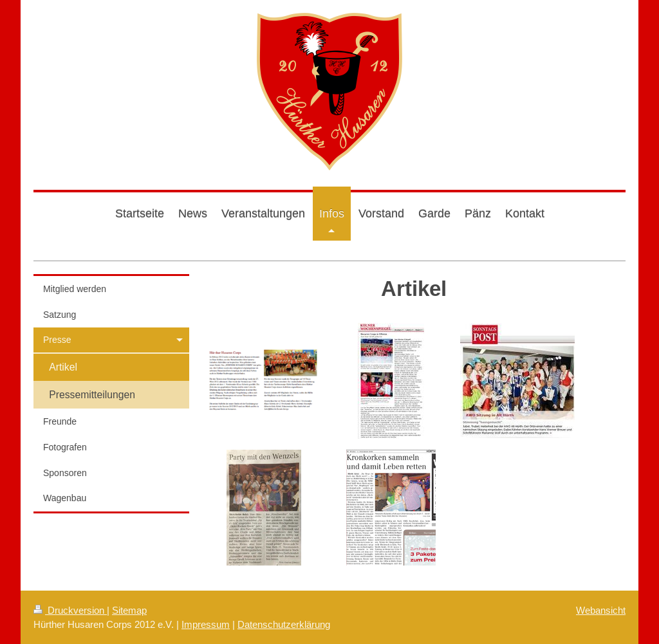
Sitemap (129, 610)
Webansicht (601, 610)
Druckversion (70, 610)
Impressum (206, 624)
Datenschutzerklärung (284, 624)
